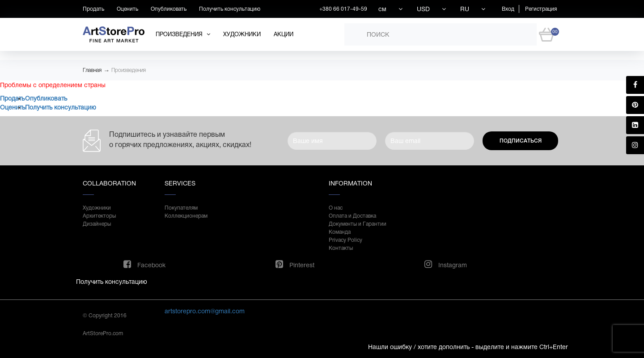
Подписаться (521, 141)
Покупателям (181, 208)
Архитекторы (99, 216)
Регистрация (541, 9)
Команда (340, 232)
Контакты (341, 248)
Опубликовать (169, 9)
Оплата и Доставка (352, 216)
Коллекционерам (186, 216)
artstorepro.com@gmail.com (205, 311)
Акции (284, 34)
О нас (336, 208)
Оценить (127, 9)
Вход (508, 9)
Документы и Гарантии (358, 224)
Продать (93, 9)
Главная (92, 70)
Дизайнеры (97, 224)
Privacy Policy (345, 240)
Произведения (129, 70)
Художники (242, 34)
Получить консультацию (230, 9)
